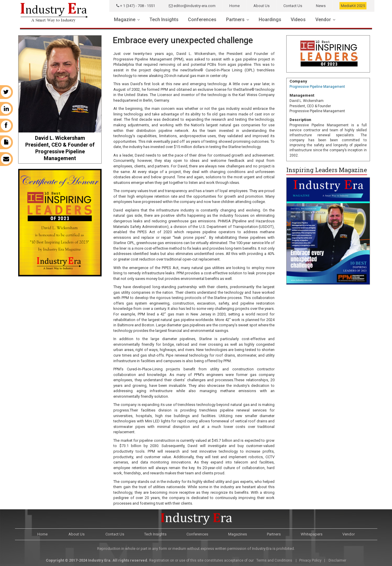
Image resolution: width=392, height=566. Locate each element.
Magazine (125, 20)
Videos (298, 20)
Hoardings (270, 20)
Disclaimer (337, 560)
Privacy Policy (310, 560)
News (321, 6)
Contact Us (293, 6)
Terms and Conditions (274, 560)
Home (234, 6)
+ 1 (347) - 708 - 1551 (136, 6)
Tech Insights (164, 20)
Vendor (323, 20)
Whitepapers (312, 534)
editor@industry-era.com (192, 6)
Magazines (238, 534)
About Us (261, 6)
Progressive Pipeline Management (317, 87)
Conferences (202, 20)
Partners (235, 20)
